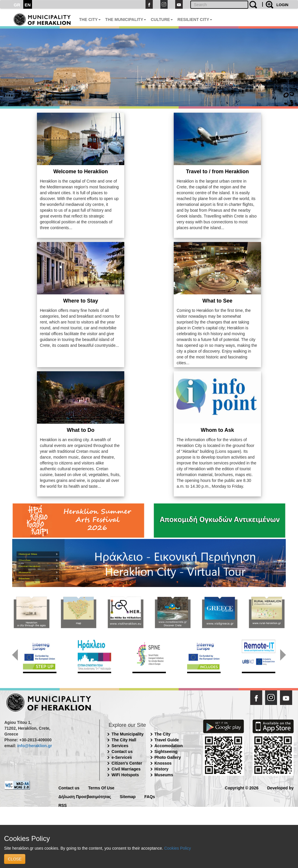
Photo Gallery (168, 757)
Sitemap (128, 796)
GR (17, 5)
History (162, 769)
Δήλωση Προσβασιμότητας (85, 796)
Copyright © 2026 (242, 787)
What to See (217, 301)
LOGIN (282, 5)
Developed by (280, 787)
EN (28, 5)
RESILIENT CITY (195, 20)
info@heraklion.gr (34, 746)
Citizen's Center (127, 763)
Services (120, 746)
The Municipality (127, 734)
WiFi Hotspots (125, 775)
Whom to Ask (217, 430)
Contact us (122, 752)
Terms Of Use (101, 787)
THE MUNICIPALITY (126, 20)
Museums (164, 775)
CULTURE (162, 20)
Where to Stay (81, 301)
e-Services (122, 757)
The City (163, 734)
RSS (63, 805)
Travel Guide (167, 740)
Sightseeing (166, 752)
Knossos (163, 763)
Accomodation (169, 746)
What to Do (81, 430)
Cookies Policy (178, 848)
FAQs (150, 796)
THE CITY (90, 20)
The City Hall (124, 740)
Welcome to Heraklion (81, 172)
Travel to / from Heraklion (217, 172)
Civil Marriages (126, 769)
